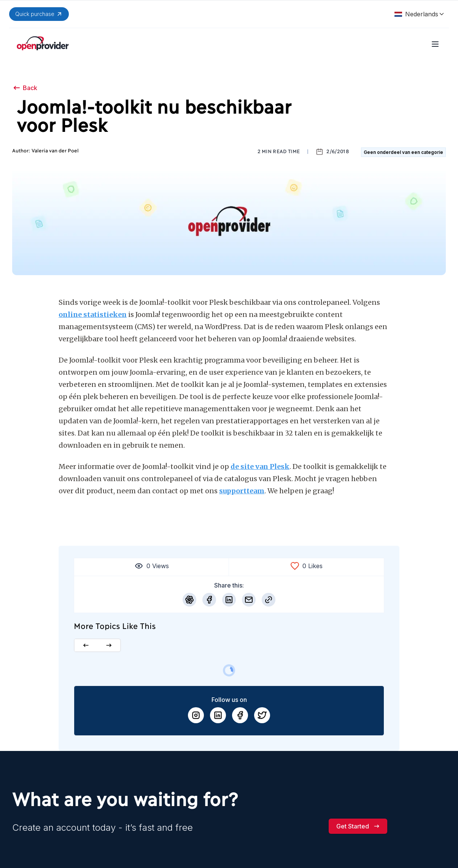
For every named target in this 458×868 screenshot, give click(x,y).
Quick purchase (39, 14)
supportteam (242, 491)
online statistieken (93, 314)
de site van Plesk (260, 466)
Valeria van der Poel (55, 151)
